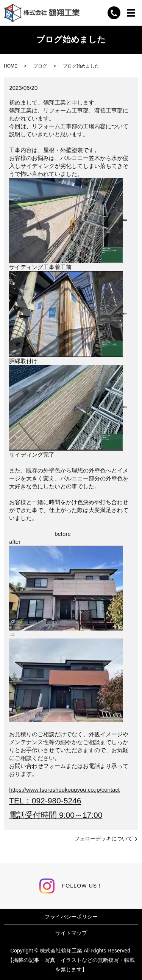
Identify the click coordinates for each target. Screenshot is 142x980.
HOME (11, 66)
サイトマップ (71, 933)
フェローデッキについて (103, 838)
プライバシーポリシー (71, 917)
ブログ (40, 66)
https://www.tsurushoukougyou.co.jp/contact (64, 790)
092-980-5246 (57, 801)
